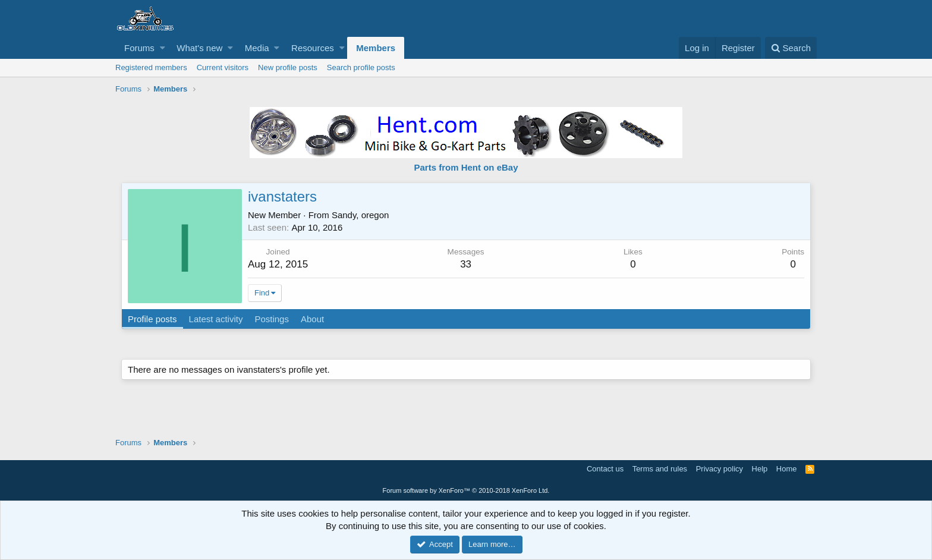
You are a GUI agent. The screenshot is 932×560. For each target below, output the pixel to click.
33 (466, 264)
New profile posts (288, 67)
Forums (139, 48)
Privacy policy (720, 469)
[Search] (791, 48)
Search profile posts (361, 67)
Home (787, 469)
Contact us (605, 469)
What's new (199, 48)
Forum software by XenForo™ (466, 490)
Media (257, 48)
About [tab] (312, 319)
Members (376, 48)
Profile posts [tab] (152, 319)
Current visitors (223, 67)
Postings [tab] (272, 319)
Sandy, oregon (360, 215)
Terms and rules (660, 469)
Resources (313, 48)
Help (760, 469)
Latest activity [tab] (216, 319)
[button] (163, 48)
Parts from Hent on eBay (466, 167)
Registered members (151, 67)
